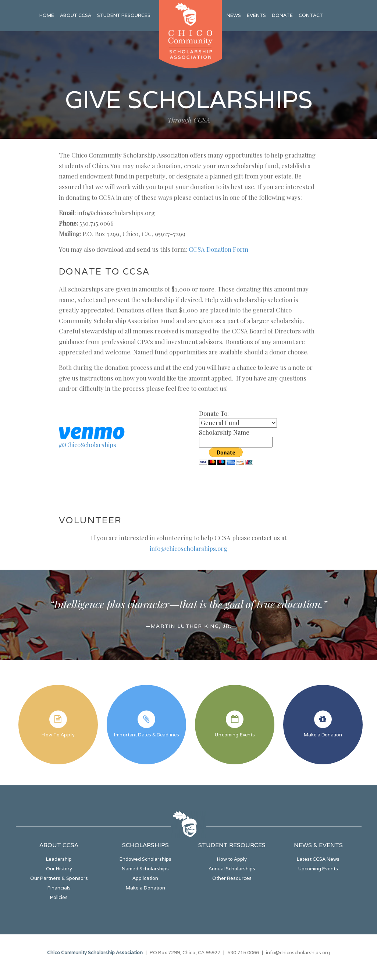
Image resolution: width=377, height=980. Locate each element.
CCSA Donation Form (218, 249)
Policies (59, 897)
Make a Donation (323, 735)
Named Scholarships (145, 869)
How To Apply (58, 735)
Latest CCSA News (318, 859)
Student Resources (124, 15)
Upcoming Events (234, 735)
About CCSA (76, 15)
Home (47, 15)
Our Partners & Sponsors (59, 878)
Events (256, 15)
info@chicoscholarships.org (188, 548)
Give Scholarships (189, 99)
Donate (282, 15)
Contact (311, 15)
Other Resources (232, 878)
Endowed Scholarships (145, 859)
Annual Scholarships (232, 869)
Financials (59, 888)
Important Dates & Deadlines (146, 735)
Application (145, 878)
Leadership (59, 859)
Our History (59, 869)
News (234, 15)
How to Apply (232, 859)
